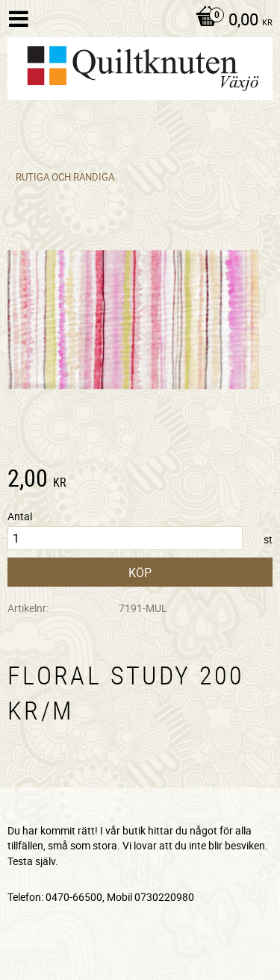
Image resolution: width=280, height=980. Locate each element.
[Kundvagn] (230, 21)
